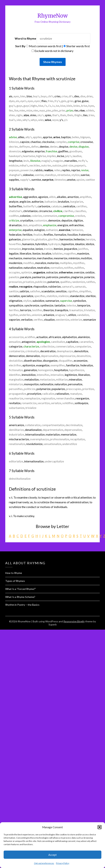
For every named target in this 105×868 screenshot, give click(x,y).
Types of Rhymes (15, 581)
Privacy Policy (63, 863)
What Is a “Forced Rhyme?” (21, 589)
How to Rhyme (14, 573)
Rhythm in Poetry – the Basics (22, 605)
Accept (52, 855)
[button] (100, 827)
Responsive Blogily (74, 621)
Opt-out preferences (44, 863)
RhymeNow (53, 16)
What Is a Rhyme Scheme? (20, 597)
